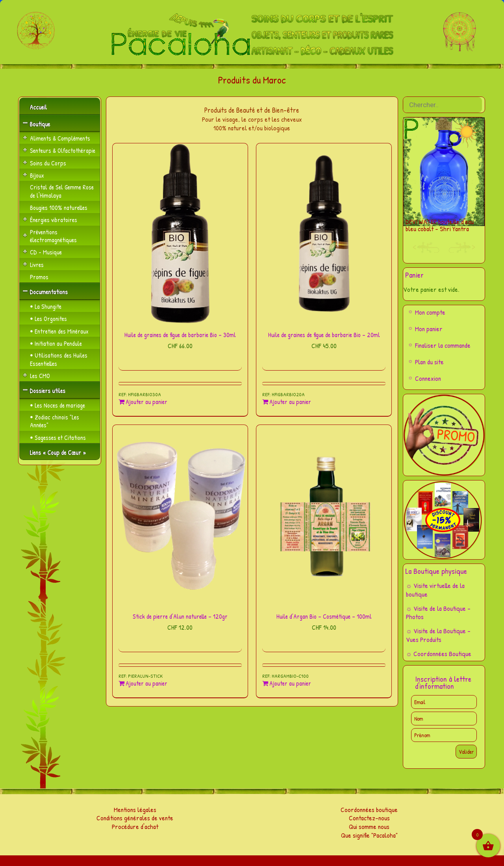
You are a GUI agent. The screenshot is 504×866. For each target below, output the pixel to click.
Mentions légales (135, 809)
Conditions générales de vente (135, 818)
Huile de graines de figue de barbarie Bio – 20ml (324, 335)
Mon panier (429, 329)
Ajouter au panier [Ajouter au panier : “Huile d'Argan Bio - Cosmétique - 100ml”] (290, 683)
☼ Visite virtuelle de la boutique (435, 590)
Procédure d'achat (135, 826)
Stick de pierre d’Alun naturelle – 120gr (180, 616)
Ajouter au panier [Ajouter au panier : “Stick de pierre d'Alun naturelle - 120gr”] (146, 683)
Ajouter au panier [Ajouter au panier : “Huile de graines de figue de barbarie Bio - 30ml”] (146, 402)
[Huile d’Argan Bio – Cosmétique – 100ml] (324, 515)
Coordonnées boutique (369, 809)
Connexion (428, 378)
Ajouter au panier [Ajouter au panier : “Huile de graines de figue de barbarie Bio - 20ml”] (290, 402)
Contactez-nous (369, 818)
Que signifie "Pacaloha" (369, 835)
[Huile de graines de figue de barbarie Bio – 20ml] (324, 233)
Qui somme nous (369, 826)
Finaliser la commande (443, 345)
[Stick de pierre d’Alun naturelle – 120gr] (180, 515)
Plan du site (429, 362)
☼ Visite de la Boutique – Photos (438, 613)
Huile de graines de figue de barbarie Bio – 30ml (180, 335)
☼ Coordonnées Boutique (439, 654)
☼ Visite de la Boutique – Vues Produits (438, 635)
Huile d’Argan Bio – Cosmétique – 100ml (324, 616)
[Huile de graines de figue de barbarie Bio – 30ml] (180, 233)
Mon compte (430, 312)
